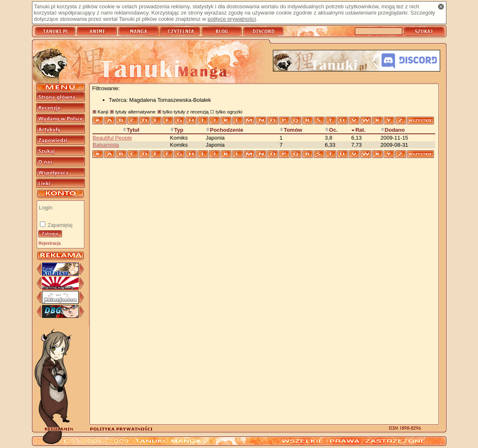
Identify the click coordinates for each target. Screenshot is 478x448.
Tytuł (131, 130)
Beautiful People (113, 138)
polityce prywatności (232, 19)
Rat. (358, 130)
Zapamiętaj (60, 225)
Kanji (103, 112)
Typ (177, 130)
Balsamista (106, 145)
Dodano (393, 130)
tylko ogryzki (229, 112)
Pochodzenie (225, 130)
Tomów (291, 130)
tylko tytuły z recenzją (186, 112)
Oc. (331, 130)
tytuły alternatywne (135, 112)
